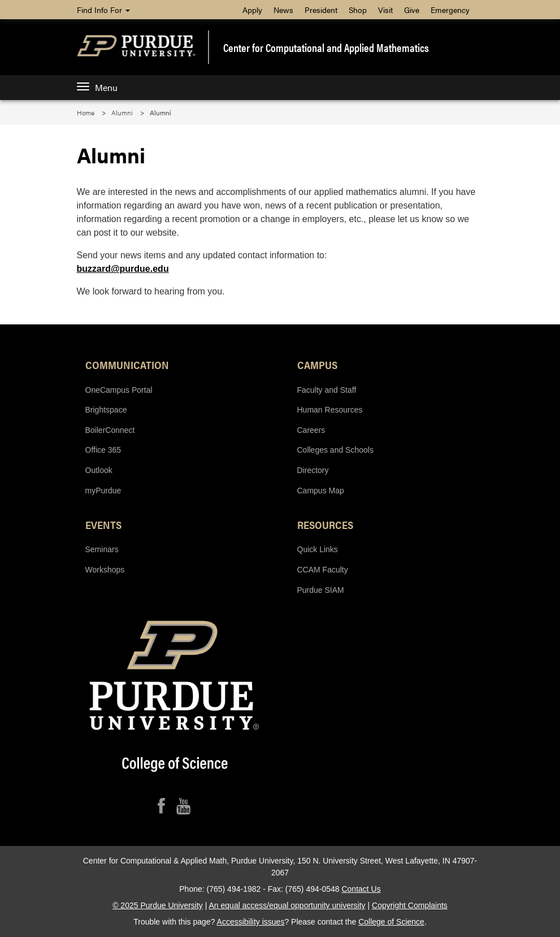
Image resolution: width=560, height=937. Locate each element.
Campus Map (321, 491)
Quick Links (318, 549)
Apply (252, 10)
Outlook (99, 470)
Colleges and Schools (335, 450)
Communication (127, 365)
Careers (311, 430)
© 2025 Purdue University (158, 905)
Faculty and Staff (327, 390)
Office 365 (103, 450)
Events (103, 524)
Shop (358, 10)
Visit (385, 10)
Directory (313, 470)
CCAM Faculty (323, 570)
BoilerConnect (110, 430)
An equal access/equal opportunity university (287, 905)
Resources (325, 524)
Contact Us (361, 889)
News (283, 10)
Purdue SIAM (321, 590)
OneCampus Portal (119, 390)
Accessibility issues (251, 922)
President (321, 10)
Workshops (105, 570)
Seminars (102, 549)
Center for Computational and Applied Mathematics (326, 47)
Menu (97, 87)
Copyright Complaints (410, 905)
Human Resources (330, 410)
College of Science (391, 922)
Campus (317, 365)
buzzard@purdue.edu (123, 269)
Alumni (122, 112)
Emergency (450, 10)
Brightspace (106, 410)
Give (412, 10)
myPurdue (103, 491)
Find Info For (103, 10)
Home (86, 112)
